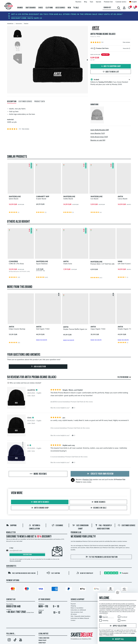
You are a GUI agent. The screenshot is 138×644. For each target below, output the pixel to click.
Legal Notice (43, 634)
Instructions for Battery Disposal (80, 618)
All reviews (74, 614)
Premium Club (87, 479)
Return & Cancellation (77, 608)
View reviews (126, 42)
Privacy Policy (42, 640)
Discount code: (27, 18)
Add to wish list (111, 72)
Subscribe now (27, 555)
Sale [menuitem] (76, 8)
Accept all (118, 639)
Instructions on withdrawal (78, 610)
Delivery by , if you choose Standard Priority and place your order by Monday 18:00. (111, 82)
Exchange (57, 526)
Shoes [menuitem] (41, 8)
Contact (73, 620)
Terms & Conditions (44, 638)
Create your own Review (100, 474)
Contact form (30, 612)
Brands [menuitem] (20, 8)
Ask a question (38, 367)
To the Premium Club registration (101, 557)
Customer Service (127, 526)
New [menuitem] (69, 8)
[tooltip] (129, 48)
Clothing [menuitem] (49, 8)
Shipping (11, 526)
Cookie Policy (42, 643)
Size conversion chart (77, 612)
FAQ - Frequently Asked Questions (81, 616)
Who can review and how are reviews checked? (24, 383)
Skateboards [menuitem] (31, 8)
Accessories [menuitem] (60, 8)
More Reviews (38, 474)
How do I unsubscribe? (15, 561)
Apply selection (118, 626)
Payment (73, 604)
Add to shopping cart (111, 66)
